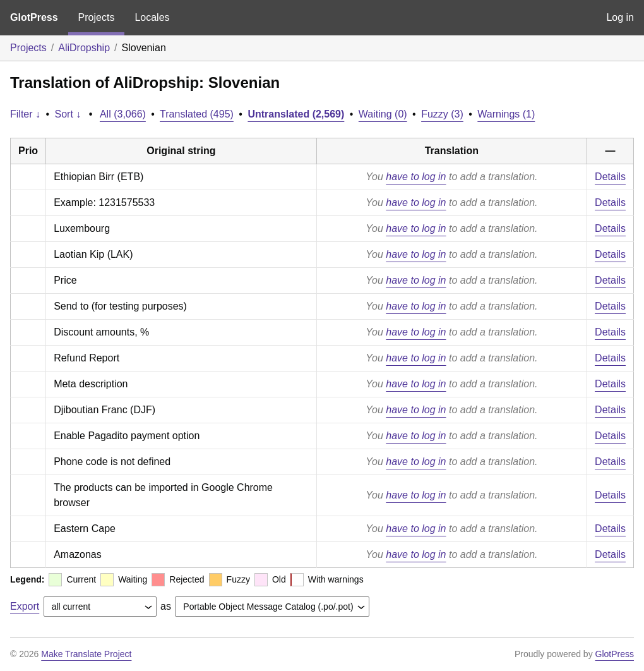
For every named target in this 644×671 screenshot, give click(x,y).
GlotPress (34, 17)
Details (610, 177)
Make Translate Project (86, 654)
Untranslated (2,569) (296, 114)
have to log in (416, 177)
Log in (620, 17)
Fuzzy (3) (442, 114)
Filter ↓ (25, 114)
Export (25, 606)
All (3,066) (123, 114)
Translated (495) (197, 114)
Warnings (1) (506, 114)
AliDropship (84, 48)
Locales (152, 17)
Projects (97, 17)
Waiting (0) (383, 114)
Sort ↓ (68, 114)
